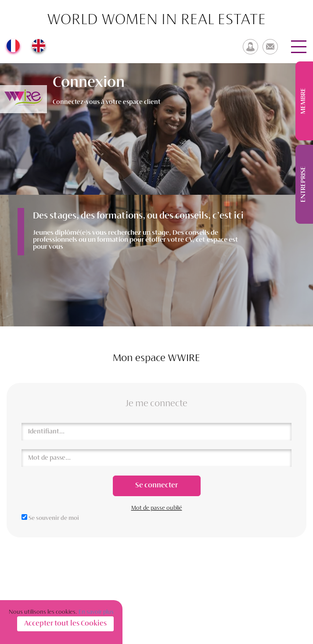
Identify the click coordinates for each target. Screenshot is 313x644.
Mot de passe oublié (157, 508)
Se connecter (156, 486)
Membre (303, 101)
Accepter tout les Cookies (65, 624)
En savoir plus (96, 612)
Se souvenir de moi (54, 518)
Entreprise (303, 184)
